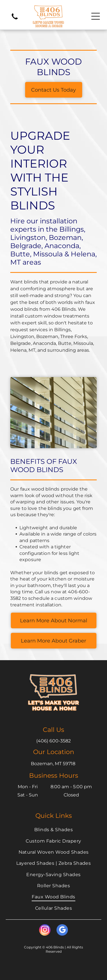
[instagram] (45, 931)
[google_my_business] (62, 931)
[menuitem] (53, 830)
